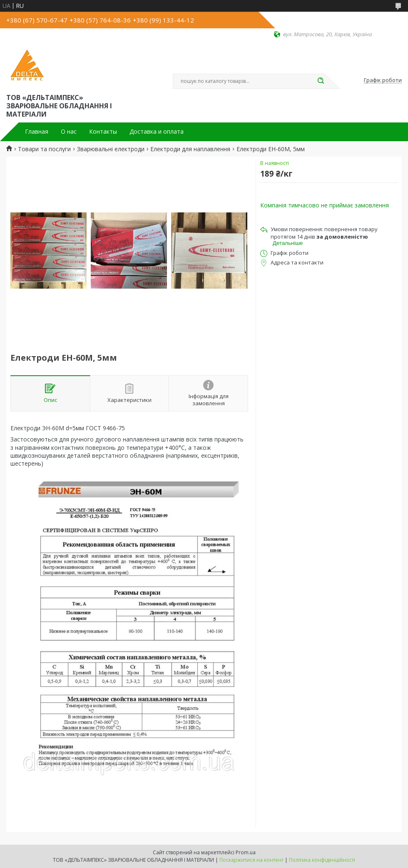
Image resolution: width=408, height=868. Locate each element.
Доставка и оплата (157, 132)
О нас (69, 132)
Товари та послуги (44, 149)
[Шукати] (321, 81)
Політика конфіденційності (322, 860)
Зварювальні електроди (111, 149)
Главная (37, 132)
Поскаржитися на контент (251, 860)
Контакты (103, 132)
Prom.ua (246, 852)
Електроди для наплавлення (190, 149)
